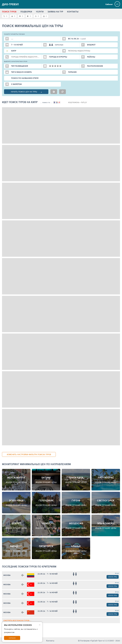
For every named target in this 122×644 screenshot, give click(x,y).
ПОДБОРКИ (26, 12)
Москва (7, 575)
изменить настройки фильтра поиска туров (29, 454)
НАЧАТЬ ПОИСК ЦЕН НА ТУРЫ (26, 92)
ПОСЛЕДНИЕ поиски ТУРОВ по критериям (29, 567)
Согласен (12, 638)
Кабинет (109, 4)
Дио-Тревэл (10, 4)
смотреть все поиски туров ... (17, 620)
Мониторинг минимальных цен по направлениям (36, 464)
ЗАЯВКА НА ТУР (55, 12)
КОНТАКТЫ (73, 12)
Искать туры (113, 577)
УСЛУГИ (40, 12)
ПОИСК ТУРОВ (9, 12)
